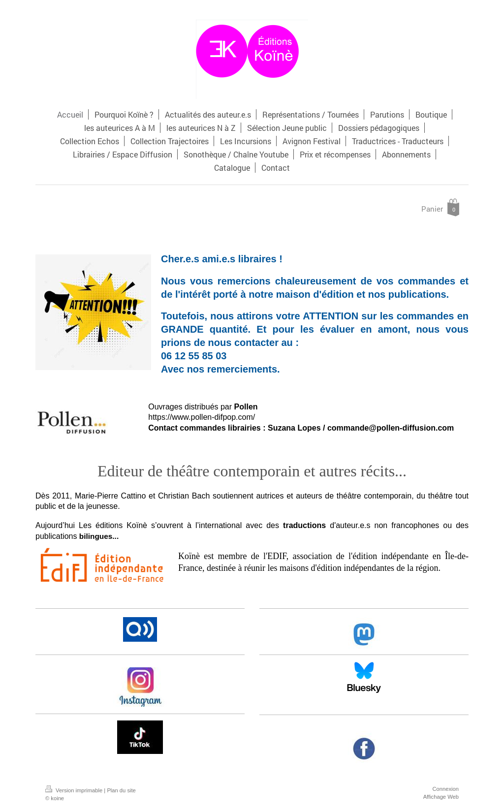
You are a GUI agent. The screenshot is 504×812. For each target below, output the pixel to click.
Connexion (446, 789)
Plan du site (121, 790)
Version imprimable (75, 790)
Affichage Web (441, 797)
